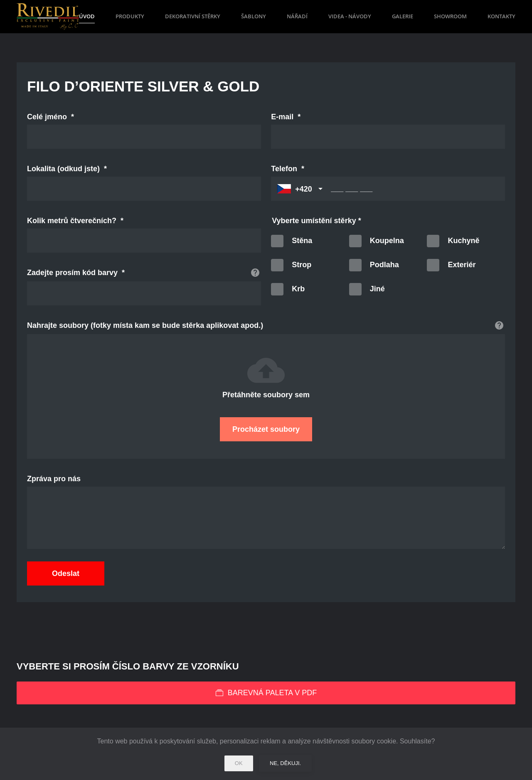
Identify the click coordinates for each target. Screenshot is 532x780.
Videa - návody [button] (350, 16)
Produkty (130, 16)
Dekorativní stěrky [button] (193, 16)
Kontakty (501, 16)
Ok (239, 763)
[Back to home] (48, 17)
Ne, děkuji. (285, 763)
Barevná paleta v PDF (266, 693)
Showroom (450, 16)
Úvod (87, 16)
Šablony (254, 16)
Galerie (403, 16)
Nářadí (297, 16)
